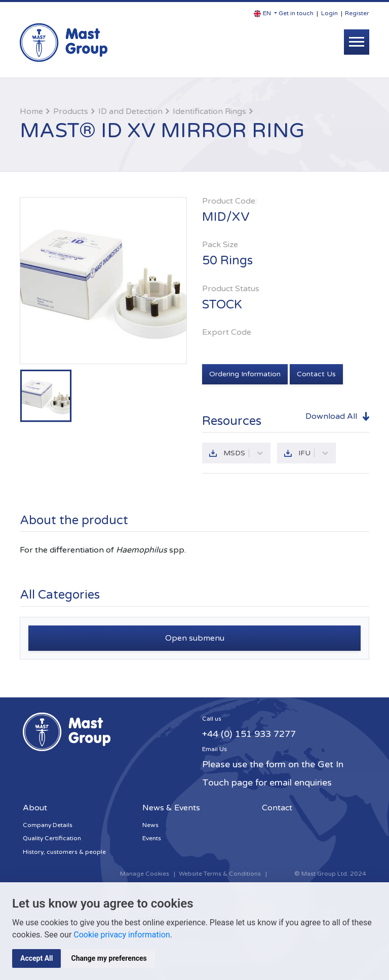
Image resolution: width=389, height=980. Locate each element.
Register (357, 13)
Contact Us (316, 374)
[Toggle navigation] (357, 42)
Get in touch (296, 13)
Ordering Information (245, 374)
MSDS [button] (243, 453)
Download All (331, 416)
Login (329, 13)
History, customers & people (64, 852)
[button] (265, 13)
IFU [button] (314, 453)
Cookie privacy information (122, 935)
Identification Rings (209, 111)
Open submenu (195, 638)
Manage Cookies (145, 874)
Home (31, 111)
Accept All (36, 958)
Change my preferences (109, 958)
